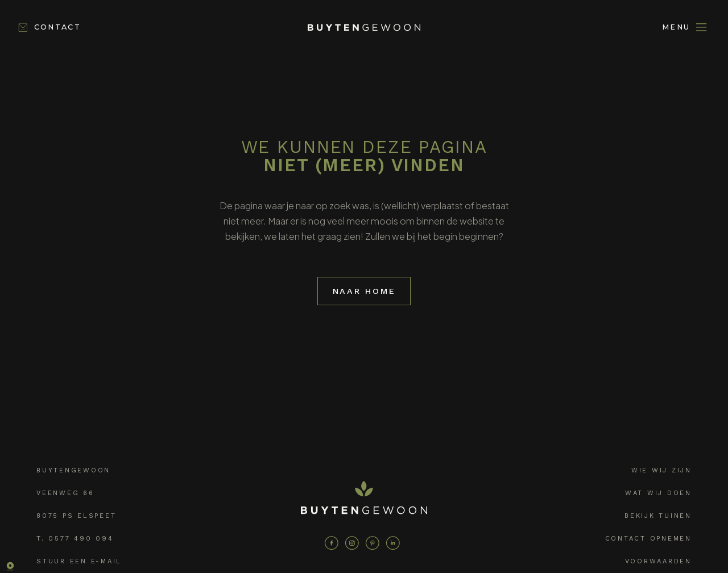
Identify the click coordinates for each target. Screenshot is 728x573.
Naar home (364, 290)
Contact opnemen (648, 537)
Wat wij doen (658, 492)
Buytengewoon (73, 469)
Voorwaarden (658, 560)
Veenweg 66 (65, 492)
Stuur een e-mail (79, 560)
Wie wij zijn (661, 469)
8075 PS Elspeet (76, 515)
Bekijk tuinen (658, 515)
